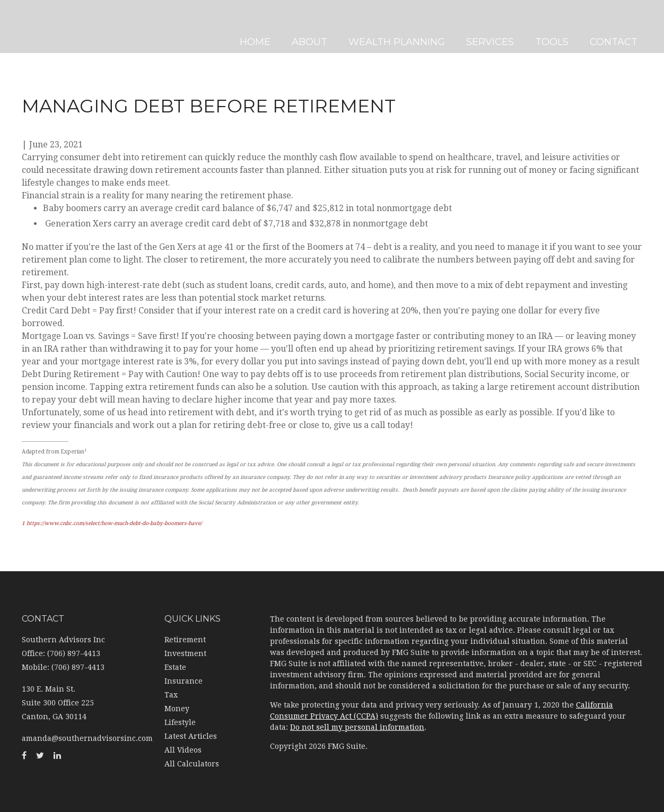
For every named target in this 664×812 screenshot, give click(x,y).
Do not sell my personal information (357, 727)
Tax (171, 695)
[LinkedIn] (11, 305)
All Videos (183, 750)
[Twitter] (11, 284)
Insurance (184, 681)
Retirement (185, 640)
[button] (313, 27)
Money (177, 709)
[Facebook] (11, 263)
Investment (185, 653)
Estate (175, 667)
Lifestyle (180, 722)
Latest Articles (191, 736)
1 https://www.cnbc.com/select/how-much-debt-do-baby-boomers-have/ (112, 523)
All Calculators (192, 764)
